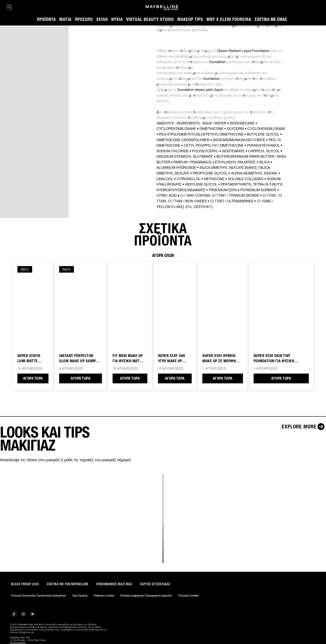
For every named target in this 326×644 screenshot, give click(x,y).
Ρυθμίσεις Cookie (104, 596)
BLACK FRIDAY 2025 (25, 584)
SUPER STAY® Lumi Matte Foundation (29, 359)
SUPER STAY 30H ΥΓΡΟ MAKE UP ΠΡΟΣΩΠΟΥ (172, 359)
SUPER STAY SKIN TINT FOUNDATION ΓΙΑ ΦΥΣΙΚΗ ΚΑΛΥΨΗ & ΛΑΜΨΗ (274, 359)
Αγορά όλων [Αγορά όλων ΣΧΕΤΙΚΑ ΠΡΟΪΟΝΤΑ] (163, 255)
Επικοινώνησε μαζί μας (114, 584)
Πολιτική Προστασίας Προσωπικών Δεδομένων (39, 596)
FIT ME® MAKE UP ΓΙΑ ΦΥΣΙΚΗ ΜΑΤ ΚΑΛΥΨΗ (128, 359)
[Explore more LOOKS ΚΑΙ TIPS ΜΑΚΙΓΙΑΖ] (304, 427)
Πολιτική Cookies (188, 596)
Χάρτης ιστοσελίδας (155, 584)
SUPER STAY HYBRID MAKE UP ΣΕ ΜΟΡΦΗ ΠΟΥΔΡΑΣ (219, 359)
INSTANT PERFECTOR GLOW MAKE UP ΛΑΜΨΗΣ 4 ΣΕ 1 (80, 359)
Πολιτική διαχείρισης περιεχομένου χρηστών (146, 596)
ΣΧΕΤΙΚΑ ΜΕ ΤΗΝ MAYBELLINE (68, 584)
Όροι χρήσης (80, 596)
